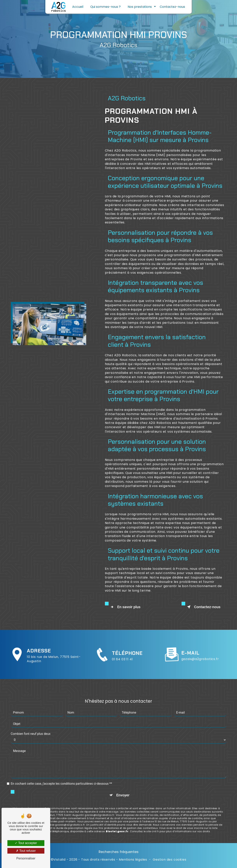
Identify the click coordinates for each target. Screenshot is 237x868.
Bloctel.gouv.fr (117, 813)
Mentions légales (133, 860)
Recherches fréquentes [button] (119, 852)
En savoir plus (125, 607)
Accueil (78, 7)
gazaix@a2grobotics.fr (200, 640)
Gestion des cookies (169, 860)
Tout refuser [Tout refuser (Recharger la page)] (26, 851)
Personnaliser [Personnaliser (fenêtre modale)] (26, 858)
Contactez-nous (172, 7)
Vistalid (59, 860)
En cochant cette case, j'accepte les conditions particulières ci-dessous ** (61, 765)
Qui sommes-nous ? (105, 7)
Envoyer (123, 777)
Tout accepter (26, 843)
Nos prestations (140, 7)
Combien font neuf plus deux (31, 715)
